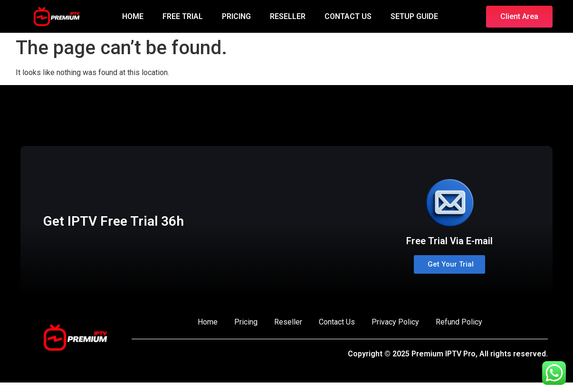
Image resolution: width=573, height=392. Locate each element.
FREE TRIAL (183, 16)
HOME (133, 16)
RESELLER (288, 16)
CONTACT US (348, 16)
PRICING (236, 16)
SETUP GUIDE (414, 16)
